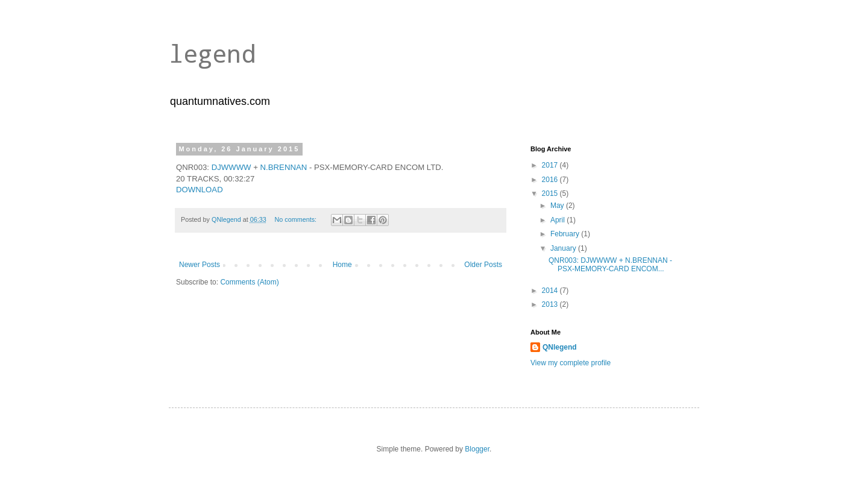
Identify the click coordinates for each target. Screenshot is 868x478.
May (558, 206)
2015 (551, 193)
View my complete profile (571, 363)
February (566, 234)
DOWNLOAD (200, 190)
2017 (551, 165)
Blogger (477, 449)
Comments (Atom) (249, 282)
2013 (551, 304)
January (564, 248)
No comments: (297, 219)
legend (212, 53)
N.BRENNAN (284, 167)
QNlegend (560, 347)
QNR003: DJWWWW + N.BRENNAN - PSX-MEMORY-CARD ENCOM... (610, 265)
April (558, 220)
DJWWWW (231, 167)
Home (342, 265)
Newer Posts (200, 265)
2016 (551, 180)
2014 (551, 291)
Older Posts (483, 265)
